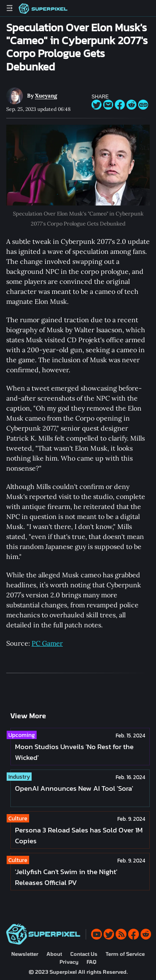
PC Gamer (47, 643)
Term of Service (125, 954)
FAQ (92, 962)
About (54, 954)
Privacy (69, 962)
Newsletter (25, 954)
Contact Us (84, 954)
